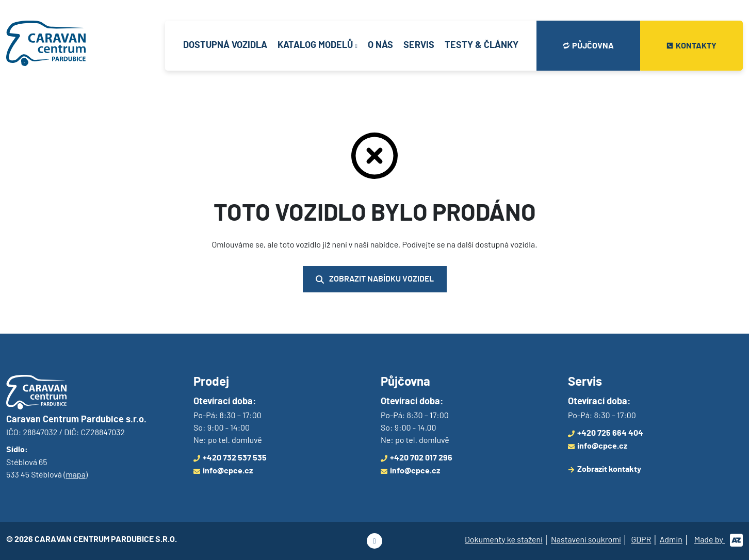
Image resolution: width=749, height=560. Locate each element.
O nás (380, 45)
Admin (671, 539)
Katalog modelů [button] (315, 45)
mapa (75, 474)
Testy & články (482, 45)
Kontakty (691, 46)
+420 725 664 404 (606, 433)
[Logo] (46, 46)
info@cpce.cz (223, 471)
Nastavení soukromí (586, 539)
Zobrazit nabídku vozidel (375, 279)
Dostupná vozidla (225, 45)
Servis (419, 45)
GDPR (641, 539)
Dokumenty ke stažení (504, 539)
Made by (719, 539)
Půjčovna (588, 46)
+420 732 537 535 (230, 458)
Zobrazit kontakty (605, 469)
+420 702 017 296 (417, 458)
